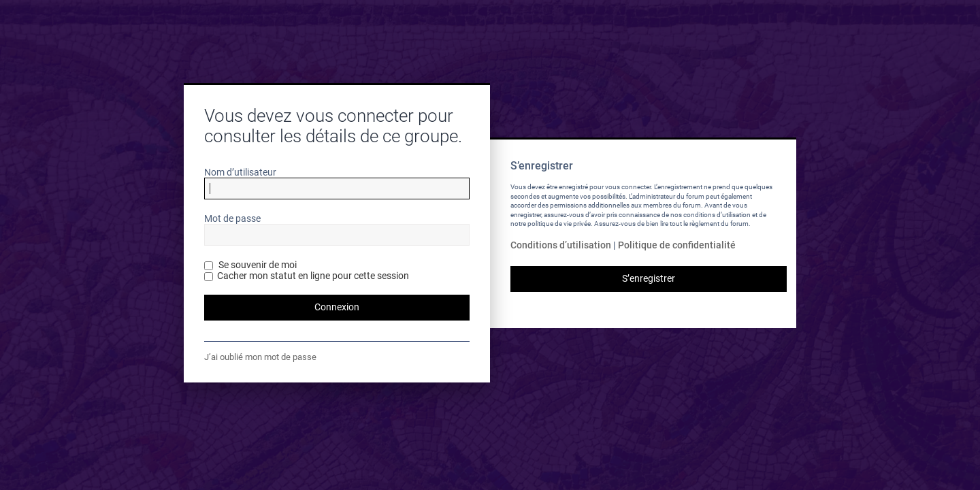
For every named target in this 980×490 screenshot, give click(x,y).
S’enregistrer (649, 278)
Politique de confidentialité (677, 245)
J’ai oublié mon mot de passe (260, 357)
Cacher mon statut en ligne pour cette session (307, 276)
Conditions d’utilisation (561, 245)
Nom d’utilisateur (240, 172)
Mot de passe (232, 218)
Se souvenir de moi (250, 265)
